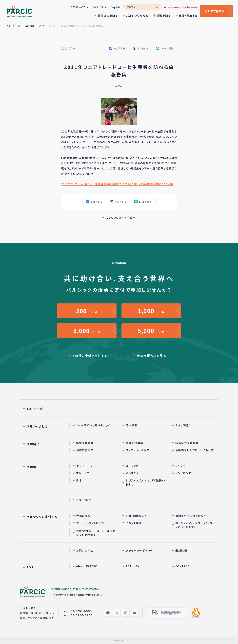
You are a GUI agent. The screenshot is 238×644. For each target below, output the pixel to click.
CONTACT (182, 566)
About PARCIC (87, 566)
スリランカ (132, 466)
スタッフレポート (48, 26)
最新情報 (181, 550)
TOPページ (35, 409)
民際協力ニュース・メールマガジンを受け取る (96, 533)
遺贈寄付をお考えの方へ (191, 516)
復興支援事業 (135, 443)
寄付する (214, 11)
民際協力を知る (108, 16)
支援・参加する (188, 16)
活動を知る (164, 16)
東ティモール (84, 466)
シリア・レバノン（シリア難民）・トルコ (146, 482)
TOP (30, 567)
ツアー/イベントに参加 (90, 523)
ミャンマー (182, 466)
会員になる (83, 516)
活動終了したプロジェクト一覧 (195, 450)
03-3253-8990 (81, 611)
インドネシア (183, 473)
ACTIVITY (133, 566)
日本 (79, 480)
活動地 (31, 467)
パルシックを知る (137, 16)
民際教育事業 (85, 450)
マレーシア (83, 473)
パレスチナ (132, 473)
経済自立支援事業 (187, 443)
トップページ (13, 26)
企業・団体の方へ (79, 7)
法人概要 (132, 425)
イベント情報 (134, 523)
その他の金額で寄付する (90, 356)
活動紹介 (30, 26)
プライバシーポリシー (139, 550)
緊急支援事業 (85, 443)
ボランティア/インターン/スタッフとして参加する (195, 525)
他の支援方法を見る (152, 356)
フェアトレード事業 (138, 450)
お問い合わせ (99, 7)
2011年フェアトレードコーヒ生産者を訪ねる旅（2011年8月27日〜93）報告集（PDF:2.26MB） (117, 184)
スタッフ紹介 (183, 425)
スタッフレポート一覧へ (121, 218)
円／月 (87, 311)
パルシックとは (37, 426)
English (115, 7)
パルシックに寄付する (42, 517)
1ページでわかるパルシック (93, 425)
